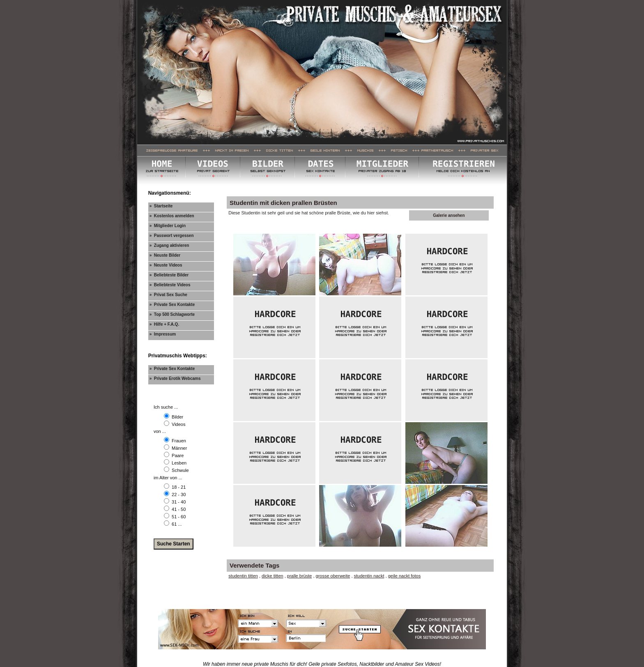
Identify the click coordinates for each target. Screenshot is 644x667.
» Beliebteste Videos (170, 285)
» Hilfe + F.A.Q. (164, 324)
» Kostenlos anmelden (172, 216)
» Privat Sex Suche (168, 295)
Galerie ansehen (449, 215)
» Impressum (163, 334)
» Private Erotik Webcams (175, 378)
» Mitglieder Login (168, 226)
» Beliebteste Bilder (169, 275)
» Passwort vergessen (172, 236)
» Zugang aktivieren (169, 245)
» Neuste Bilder (165, 255)
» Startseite (161, 206)
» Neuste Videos (166, 265)
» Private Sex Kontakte (172, 305)
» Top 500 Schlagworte (172, 314)
